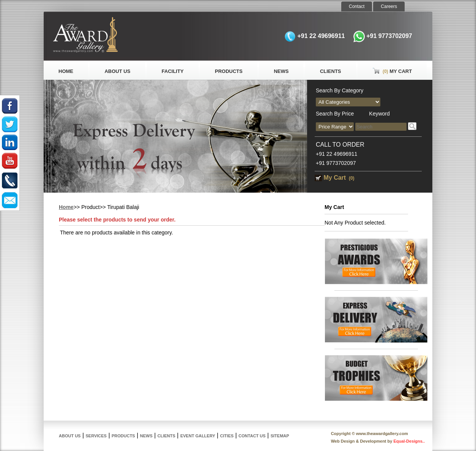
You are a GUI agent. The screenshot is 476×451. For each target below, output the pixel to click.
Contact (357, 6)
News (281, 71)
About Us (117, 71)
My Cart (392, 71)
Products (229, 71)
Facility (173, 71)
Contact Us (252, 436)
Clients (331, 71)
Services (96, 436)
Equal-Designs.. (409, 441)
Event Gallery (198, 436)
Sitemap (280, 436)
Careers (389, 6)
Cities (227, 436)
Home (66, 71)
